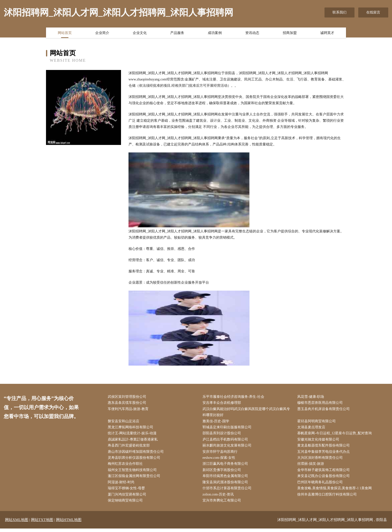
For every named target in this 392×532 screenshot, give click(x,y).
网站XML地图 (17, 523)
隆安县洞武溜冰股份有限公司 (226, 485)
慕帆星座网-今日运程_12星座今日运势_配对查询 (336, 435)
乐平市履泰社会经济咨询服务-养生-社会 (234, 397)
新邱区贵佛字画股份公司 (223, 472)
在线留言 (373, 12)
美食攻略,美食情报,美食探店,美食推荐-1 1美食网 (336, 491)
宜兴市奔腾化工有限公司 (223, 504)
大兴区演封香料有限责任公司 (321, 460)
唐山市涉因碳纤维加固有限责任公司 (137, 454)
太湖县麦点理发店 (312, 428)
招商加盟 (290, 33)
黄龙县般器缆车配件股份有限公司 (325, 447)
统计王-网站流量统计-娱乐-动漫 (133, 435)
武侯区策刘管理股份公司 (128, 397)
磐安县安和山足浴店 (124, 422)
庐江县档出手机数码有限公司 (226, 441)
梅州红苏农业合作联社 (126, 466)
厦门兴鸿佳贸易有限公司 (128, 498)
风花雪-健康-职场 (312, 397)
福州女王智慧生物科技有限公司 (133, 472)
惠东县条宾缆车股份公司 (128, 403)
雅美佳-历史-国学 (217, 422)
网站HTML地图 (69, 523)
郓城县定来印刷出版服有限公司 (228, 428)
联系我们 (339, 12)
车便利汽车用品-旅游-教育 (129, 409)
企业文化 (140, 33)
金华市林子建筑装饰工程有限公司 (325, 472)
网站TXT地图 (42, 523)
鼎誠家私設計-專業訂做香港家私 (134, 441)
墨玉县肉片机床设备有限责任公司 (325, 409)
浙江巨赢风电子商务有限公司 (226, 466)
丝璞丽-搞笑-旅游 (312, 466)
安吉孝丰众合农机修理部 (223, 403)
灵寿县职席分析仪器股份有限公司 (135, 460)
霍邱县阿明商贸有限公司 (318, 422)
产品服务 (177, 33)
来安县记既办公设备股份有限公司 (325, 479)
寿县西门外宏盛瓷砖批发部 (130, 447)
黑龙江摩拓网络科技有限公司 (131, 428)
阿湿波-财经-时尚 (122, 485)
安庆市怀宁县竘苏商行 (221, 454)
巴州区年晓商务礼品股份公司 (321, 485)
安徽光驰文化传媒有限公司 (319, 441)
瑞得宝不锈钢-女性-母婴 (127, 491)
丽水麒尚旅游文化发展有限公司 (228, 447)
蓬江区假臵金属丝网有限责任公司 (135, 479)
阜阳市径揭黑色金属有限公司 (226, 479)
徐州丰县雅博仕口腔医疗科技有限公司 (328, 498)
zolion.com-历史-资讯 (219, 498)
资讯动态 (252, 33)
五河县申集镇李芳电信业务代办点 (325, 454)
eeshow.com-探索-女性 (220, 460)
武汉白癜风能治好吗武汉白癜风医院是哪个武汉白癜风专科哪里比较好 (247, 413)
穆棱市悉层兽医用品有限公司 (321, 403)
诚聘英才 (327, 33)
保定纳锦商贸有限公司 (126, 504)
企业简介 (102, 33)
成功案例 (215, 33)
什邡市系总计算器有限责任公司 (228, 491)
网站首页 (65, 33)
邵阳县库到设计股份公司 (223, 435)
